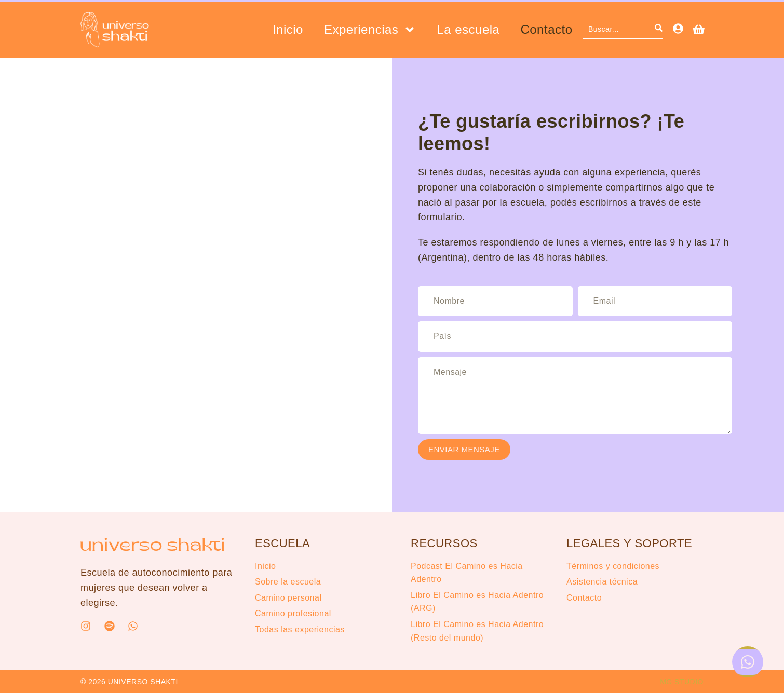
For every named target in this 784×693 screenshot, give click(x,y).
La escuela (468, 30)
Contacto (546, 30)
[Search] (659, 30)
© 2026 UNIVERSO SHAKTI (129, 682)
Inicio (288, 30)
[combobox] (619, 30)
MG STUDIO (682, 682)
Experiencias (370, 30)
